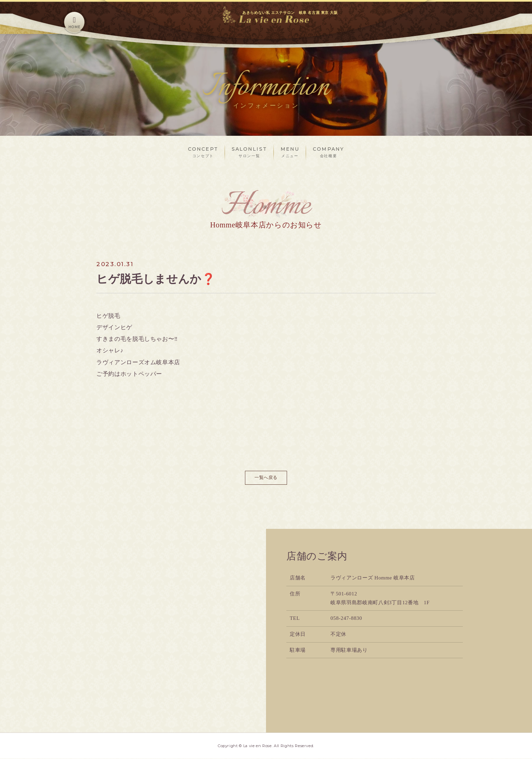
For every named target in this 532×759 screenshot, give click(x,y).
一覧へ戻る (266, 478)
